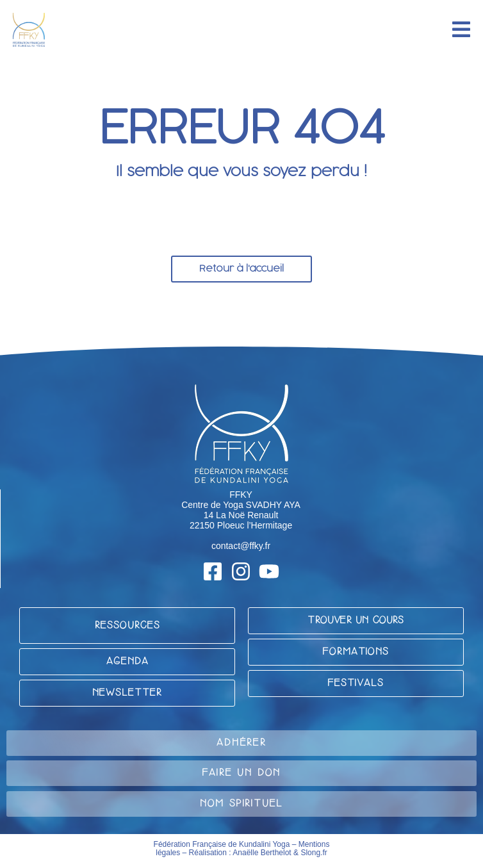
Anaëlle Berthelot (262, 853)
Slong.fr (314, 853)
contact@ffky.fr (241, 546)
